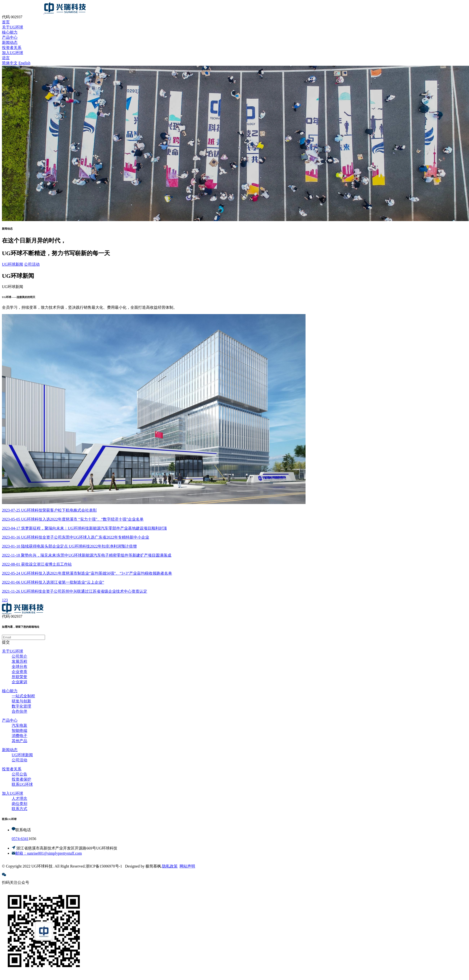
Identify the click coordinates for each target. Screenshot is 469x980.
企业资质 (19, 672)
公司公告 (19, 774)
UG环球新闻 (13, 264)
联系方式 (19, 809)
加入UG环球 (13, 793)
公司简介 (19, 656)
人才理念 (19, 798)
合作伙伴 (19, 711)
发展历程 (19, 661)
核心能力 (10, 691)
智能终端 (19, 731)
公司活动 (32, 264)
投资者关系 (12, 769)
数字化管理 (21, 706)
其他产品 (19, 741)
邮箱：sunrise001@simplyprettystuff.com (49, 853)
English (24, 63)
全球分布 (19, 667)
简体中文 (10, 63)
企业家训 (19, 682)
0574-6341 (20, 839)
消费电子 (19, 736)
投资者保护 (21, 779)
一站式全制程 (23, 696)
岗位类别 (19, 804)
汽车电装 (19, 725)
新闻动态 (10, 750)
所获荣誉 (19, 677)
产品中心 (10, 720)
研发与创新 (21, 701)
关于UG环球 (13, 651)
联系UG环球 (22, 784)
